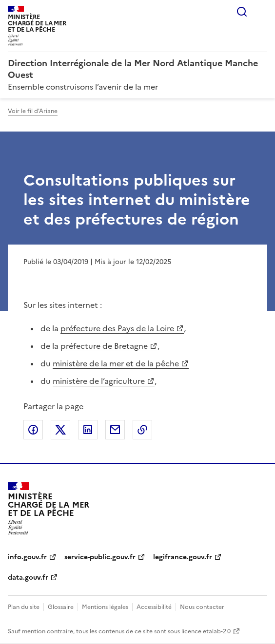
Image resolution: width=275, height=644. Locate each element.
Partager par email (115, 430)
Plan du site (24, 607)
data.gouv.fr (28, 578)
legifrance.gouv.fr (183, 557)
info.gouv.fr (27, 557)
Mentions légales (105, 607)
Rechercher (242, 12)
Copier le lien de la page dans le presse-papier (142, 430)
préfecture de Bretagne (104, 346)
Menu (261, 12)
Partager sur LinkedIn (88, 430)
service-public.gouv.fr (100, 557)
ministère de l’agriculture (99, 381)
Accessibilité (154, 607)
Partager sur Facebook (33, 430)
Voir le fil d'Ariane (33, 111)
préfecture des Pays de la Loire (117, 328)
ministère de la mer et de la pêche (116, 363)
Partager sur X (60, 430)
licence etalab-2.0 (206, 631)
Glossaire (61, 607)
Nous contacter (202, 607)
